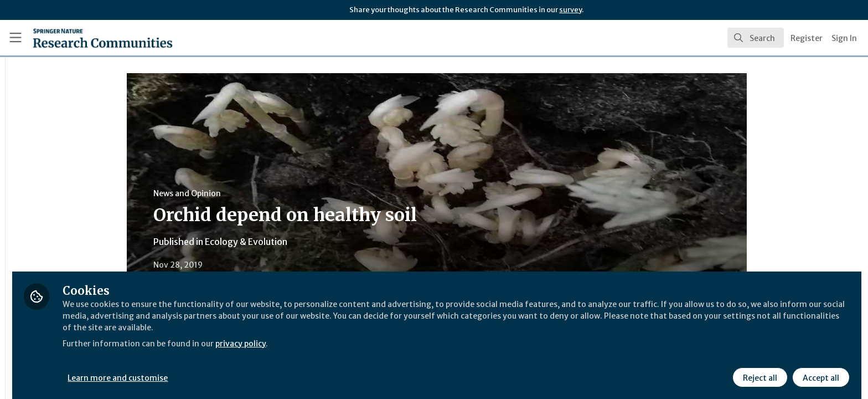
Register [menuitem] (807, 38)
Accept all (819, 370)
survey (570, 10)
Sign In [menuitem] (844, 38)
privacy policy (394, 335)
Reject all (758, 370)
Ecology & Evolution (314, 242)
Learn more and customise (255, 370)
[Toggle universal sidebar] (15, 38)
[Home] (89, 38)
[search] (756, 38)
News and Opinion (255, 193)
